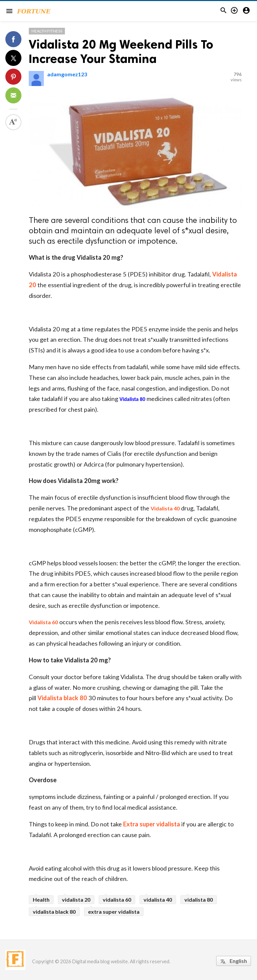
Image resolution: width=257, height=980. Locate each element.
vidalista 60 (117, 900)
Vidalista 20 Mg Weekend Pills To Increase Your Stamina (121, 52)
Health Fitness (47, 31)
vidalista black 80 (54, 912)
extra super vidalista (114, 912)
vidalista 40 (158, 900)
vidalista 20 (76, 900)
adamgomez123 (67, 74)
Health (41, 900)
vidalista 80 (199, 900)
